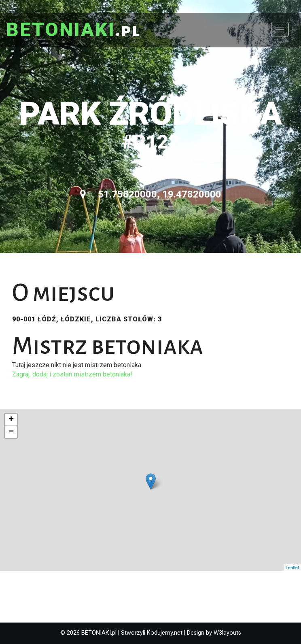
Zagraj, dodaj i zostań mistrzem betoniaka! (72, 374)
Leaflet (292, 567)
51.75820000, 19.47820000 (151, 194)
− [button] (11, 432)
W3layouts (227, 633)
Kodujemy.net (165, 633)
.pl (73, 30)
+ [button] (11, 420)
